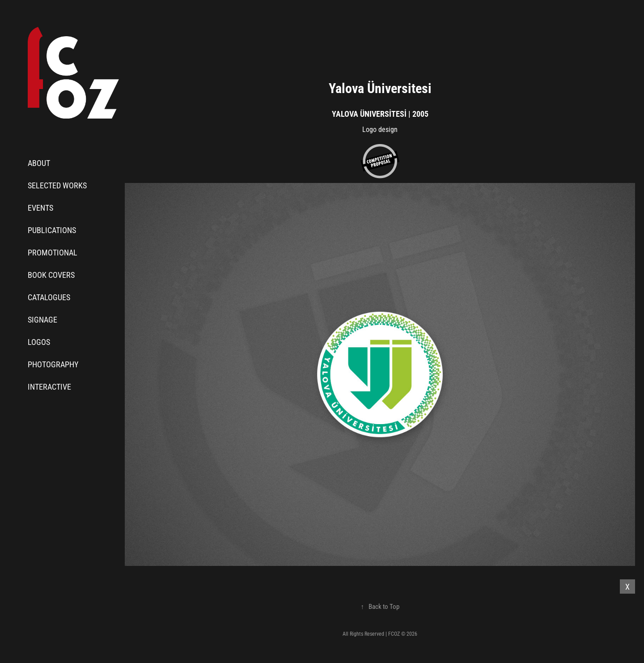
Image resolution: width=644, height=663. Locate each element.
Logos (39, 342)
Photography (53, 364)
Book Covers (51, 275)
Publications (52, 230)
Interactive (49, 387)
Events (40, 208)
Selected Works (57, 185)
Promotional (53, 252)
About (39, 163)
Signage (42, 319)
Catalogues (49, 297)
